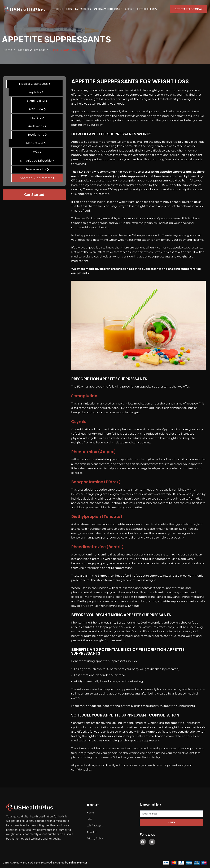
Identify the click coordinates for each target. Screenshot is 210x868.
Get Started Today (189, 9)
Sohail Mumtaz (78, 863)
